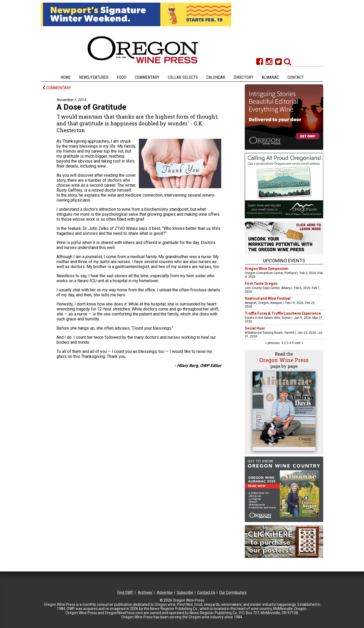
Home (66, 77)
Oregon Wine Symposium (267, 269)
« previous (273, 343)
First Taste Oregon (261, 284)
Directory (243, 77)
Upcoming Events (284, 261)
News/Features (94, 77)
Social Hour (255, 328)
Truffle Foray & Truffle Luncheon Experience (283, 313)
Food (122, 77)
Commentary (147, 77)
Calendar (216, 77)
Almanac (270, 77)
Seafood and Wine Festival (268, 298)
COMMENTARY (57, 88)
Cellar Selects (183, 77)
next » (298, 343)
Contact (296, 77)
